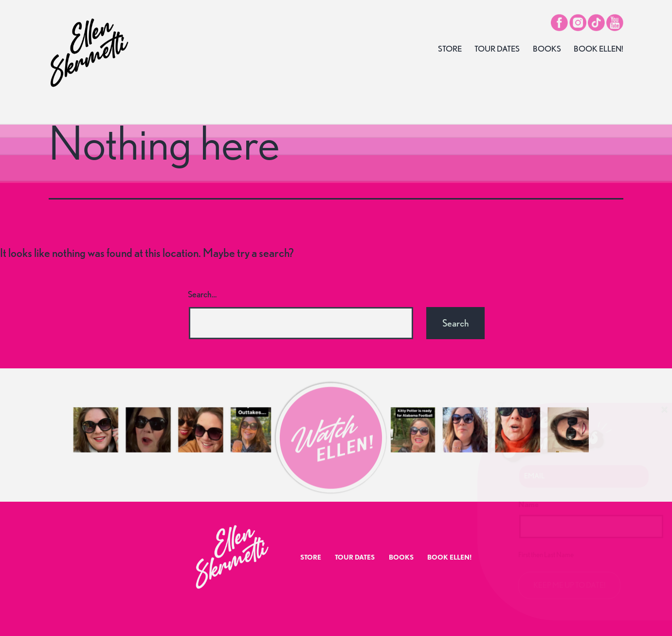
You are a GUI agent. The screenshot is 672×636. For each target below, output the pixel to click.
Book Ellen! (599, 49)
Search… (202, 294)
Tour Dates (497, 49)
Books (547, 49)
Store (450, 49)
